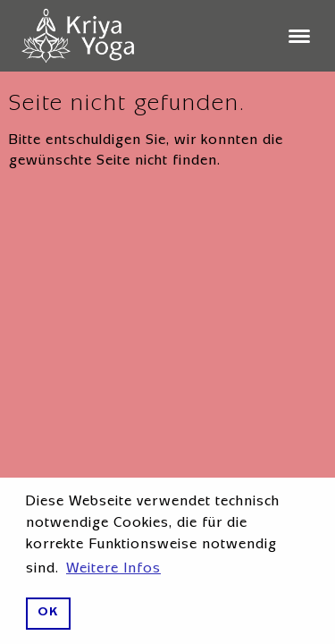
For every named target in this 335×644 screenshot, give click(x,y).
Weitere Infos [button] (113, 570)
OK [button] (48, 613)
